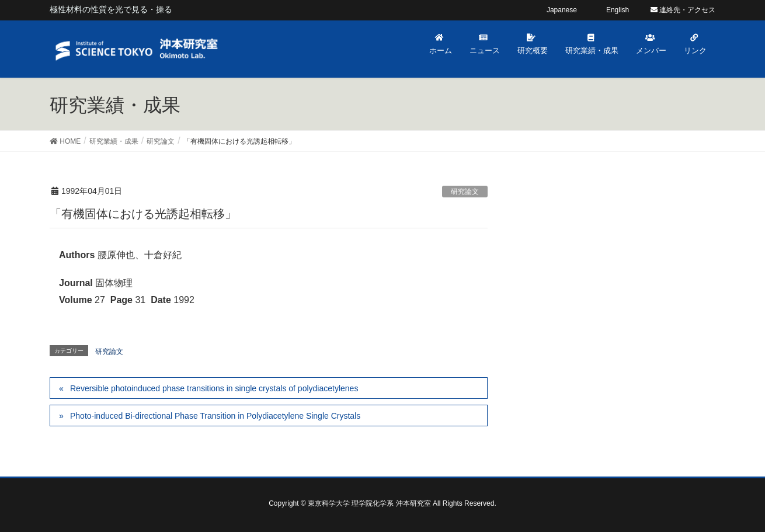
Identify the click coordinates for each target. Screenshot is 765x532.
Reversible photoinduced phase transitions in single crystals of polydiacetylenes (214, 388)
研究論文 (465, 192)
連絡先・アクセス (683, 10)
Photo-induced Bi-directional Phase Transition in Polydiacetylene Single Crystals (215, 416)
